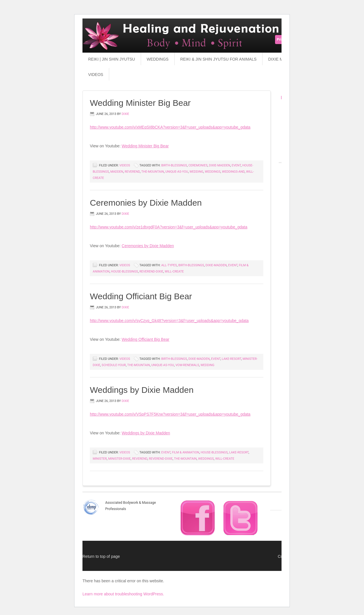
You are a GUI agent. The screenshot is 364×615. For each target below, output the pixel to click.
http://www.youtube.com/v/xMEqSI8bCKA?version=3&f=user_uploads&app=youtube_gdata (170, 127)
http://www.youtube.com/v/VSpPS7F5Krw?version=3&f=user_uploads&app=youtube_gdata (170, 414)
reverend (132, 172)
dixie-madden (220, 165)
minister (100, 459)
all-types (169, 265)
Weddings (158, 59)
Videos (96, 75)
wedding (196, 172)
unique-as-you (177, 172)
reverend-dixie (151, 272)
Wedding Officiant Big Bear (141, 296)
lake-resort (231, 359)
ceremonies (198, 165)
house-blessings (124, 272)
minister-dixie (119, 459)
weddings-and (233, 172)
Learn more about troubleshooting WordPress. (123, 594)
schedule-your (114, 365)
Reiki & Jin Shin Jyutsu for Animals (218, 59)
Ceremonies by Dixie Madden (146, 203)
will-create (174, 272)
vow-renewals (187, 365)
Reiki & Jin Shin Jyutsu (168, 43)
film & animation (185, 452)
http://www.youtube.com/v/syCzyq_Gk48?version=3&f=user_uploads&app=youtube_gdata (169, 321)
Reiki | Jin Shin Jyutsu (112, 59)
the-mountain (153, 172)
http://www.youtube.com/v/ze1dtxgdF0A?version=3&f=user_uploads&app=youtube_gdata (169, 227)
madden (117, 172)
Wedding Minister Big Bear (140, 103)
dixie (125, 114)
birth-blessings (174, 165)
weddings (213, 172)
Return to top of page (101, 556)
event (236, 165)
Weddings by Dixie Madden (142, 390)
